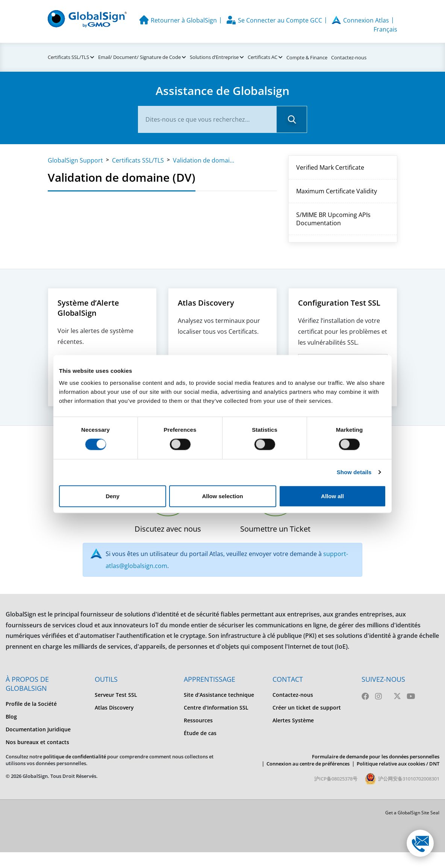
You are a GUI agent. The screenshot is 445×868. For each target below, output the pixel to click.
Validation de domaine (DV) (205, 160)
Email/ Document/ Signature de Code (139, 57)
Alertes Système (293, 720)
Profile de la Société (31, 704)
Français (385, 29)
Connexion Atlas (366, 20)
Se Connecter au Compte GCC (280, 20)
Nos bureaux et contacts (37, 742)
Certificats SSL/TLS (68, 57)
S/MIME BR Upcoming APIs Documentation (333, 219)
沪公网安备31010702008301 (409, 779)
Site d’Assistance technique (219, 695)
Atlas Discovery (114, 708)
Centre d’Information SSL (216, 708)
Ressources (198, 720)
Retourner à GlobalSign (184, 20)
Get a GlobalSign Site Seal (412, 813)
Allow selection (222, 496)
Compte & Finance (307, 57)
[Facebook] (365, 696)
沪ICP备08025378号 (336, 779)
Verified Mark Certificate (330, 167)
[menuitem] (45, 704)
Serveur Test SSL (116, 695)
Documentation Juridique (38, 729)
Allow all (332, 496)
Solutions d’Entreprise (214, 57)
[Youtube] (411, 696)
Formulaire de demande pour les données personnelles (376, 756)
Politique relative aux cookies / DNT (398, 764)
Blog (11, 717)
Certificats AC (263, 57)
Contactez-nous (349, 57)
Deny (113, 496)
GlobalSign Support (75, 160)
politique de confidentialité (75, 756)
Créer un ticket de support (307, 708)
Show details (354, 472)
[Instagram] (378, 696)
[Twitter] (397, 696)
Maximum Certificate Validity (337, 191)
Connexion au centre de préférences (308, 764)
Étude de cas (200, 733)
